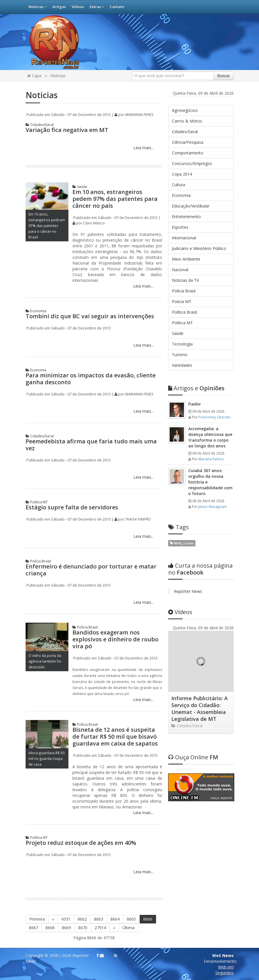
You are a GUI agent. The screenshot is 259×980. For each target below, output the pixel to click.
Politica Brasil (184, 312)
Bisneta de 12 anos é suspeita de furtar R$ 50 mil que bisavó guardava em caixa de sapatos (115, 737)
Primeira (37, 919)
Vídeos (78, 7)
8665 (131, 919)
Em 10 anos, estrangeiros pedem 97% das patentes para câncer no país (115, 199)
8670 (83, 928)
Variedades (182, 365)
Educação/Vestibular (191, 206)
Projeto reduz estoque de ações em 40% (81, 843)
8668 (50, 928)
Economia (36, 311)
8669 (66, 928)
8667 (34, 928)
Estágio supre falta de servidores (72, 507)
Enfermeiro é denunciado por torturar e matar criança (91, 570)
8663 (99, 919)
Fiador (195, 404)
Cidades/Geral (40, 125)
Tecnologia (182, 344)
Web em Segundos (225, 970)
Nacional (180, 270)
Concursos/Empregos (192, 163)
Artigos (59, 7)
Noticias (58, 76)
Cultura (179, 185)
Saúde (80, 187)
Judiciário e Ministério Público (199, 248)
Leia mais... (143, 148)
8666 (148, 919)
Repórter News (188, 591)
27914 (100, 928)
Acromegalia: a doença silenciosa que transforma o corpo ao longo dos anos (210, 437)
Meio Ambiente (186, 259)
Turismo (180, 355)
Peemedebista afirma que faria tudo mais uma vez (91, 445)
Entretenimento (186, 217)
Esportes (180, 227)
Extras (97, 7)
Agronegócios (185, 110)
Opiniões (196, 388)
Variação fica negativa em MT (67, 130)
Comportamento (188, 153)
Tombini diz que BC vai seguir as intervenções (90, 316)
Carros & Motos (187, 121)
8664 (115, 919)
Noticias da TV (185, 280)
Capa (34, 76)
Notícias (38, 7)
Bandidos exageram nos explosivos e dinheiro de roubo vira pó (115, 639)
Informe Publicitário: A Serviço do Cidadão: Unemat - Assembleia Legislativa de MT (199, 709)
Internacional (184, 238)
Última (128, 928)
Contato (117, 7)
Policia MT (182, 301)
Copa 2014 (182, 174)
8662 (82, 919)
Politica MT (37, 502)
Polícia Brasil (38, 561)
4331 (66, 919)
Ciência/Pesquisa (188, 142)
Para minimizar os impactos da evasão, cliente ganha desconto (91, 379)
